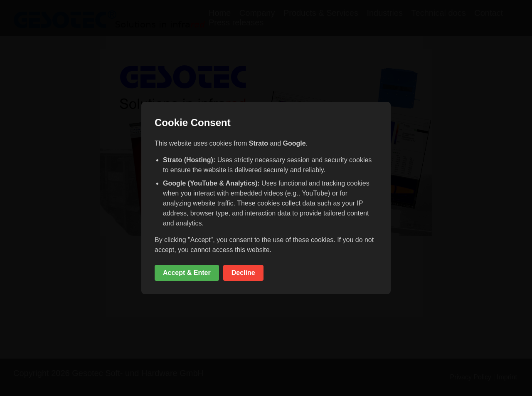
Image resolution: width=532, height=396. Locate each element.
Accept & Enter (187, 273)
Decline (243, 273)
